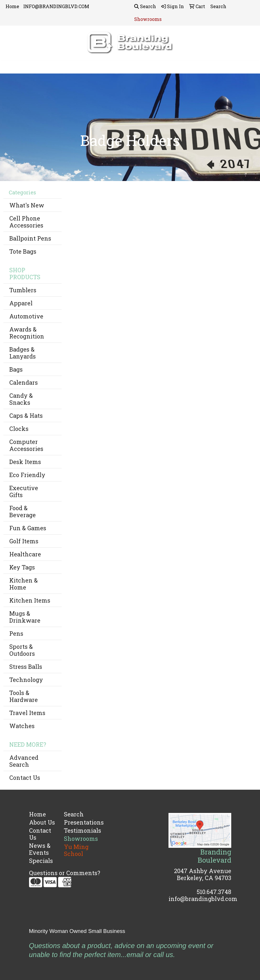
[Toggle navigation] (9, 67)
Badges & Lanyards (23, 353)
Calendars (24, 382)
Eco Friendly (27, 475)
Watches (22, 726)
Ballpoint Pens (30, 238)
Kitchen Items (30, 600)
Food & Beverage (23, 511)
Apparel (21, 303)
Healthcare (25, 554)
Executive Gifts (24, 491)
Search (145, 6)
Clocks (19, 429)
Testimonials (78, 830)
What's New (27, 205)
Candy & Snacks (21, 399)
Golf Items (24, 541)
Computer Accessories (26, 445)
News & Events (40, 849)
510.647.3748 (214, 892)
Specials (41, 861)
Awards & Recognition (27, 333)
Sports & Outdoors (22, 650)
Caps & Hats (26, 415)
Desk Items (25, 462)
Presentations (78, 822)
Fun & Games (28, 528)
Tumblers (23, 290)
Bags (16, 369)
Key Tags (22, 567)
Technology (26, 680)
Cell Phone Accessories (26, 222)
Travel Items (27, 713)
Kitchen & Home (24, 584)
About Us (42, 822)
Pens (16, 633)
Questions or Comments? (65, 873)
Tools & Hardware (24, 696)
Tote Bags (23, 251)
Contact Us (25, 777)
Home (12, 6)
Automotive (26, 316)
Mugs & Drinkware (25, 617)
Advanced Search (24, 761)
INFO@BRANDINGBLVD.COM (56, 6)
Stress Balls (26, 667)
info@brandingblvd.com (203, 899)
